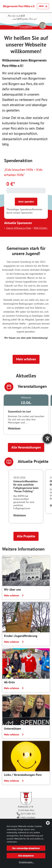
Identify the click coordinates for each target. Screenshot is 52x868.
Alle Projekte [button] (26, 536)
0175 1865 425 (26, 814)
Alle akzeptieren (26, 856)
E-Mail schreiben (26, 817)
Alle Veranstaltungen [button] (26, 447)
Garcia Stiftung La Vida (23, 228)
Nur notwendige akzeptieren (26, 848)
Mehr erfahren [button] (26, 359)
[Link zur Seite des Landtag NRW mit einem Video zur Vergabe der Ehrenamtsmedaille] (43, 25)
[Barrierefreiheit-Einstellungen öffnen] (47, 439)
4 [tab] (26, 438)
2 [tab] (18, 438)
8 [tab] (41, 526)
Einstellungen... (26, 862)
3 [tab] (22, 438)
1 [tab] (14, 438)
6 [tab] (34, 438)
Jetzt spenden (26, 201)
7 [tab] (39, 438)
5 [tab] (30, 438)
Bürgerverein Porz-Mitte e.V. (19, 6)
